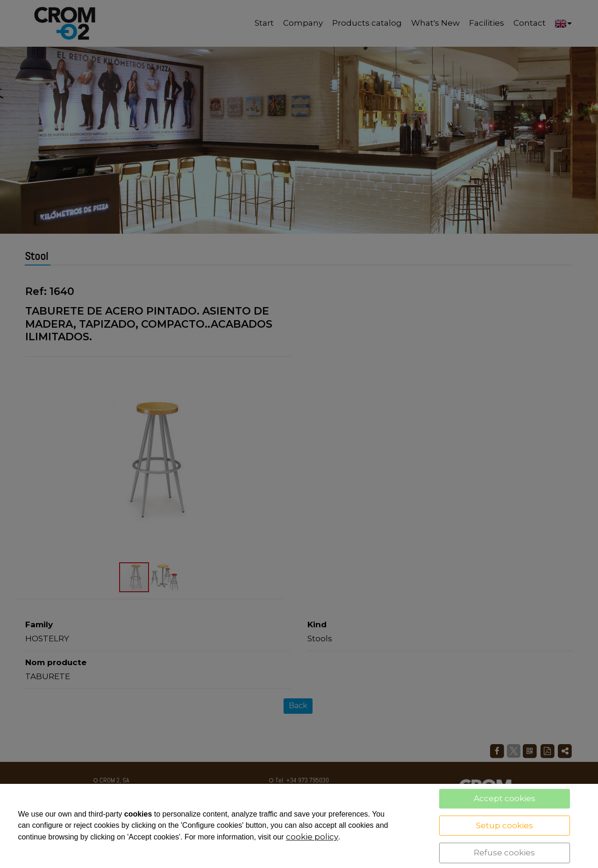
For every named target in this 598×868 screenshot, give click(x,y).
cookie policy (312, 837)
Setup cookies (505, 825)
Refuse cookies (504, 853)
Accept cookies (505, 798)
